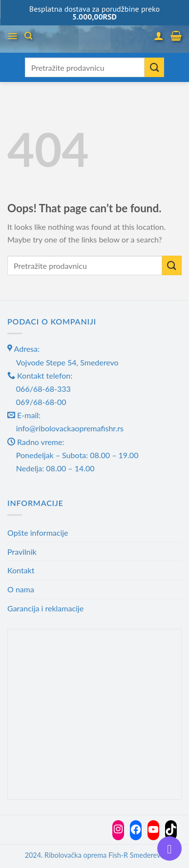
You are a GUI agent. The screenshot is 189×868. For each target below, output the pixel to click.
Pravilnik (22, 552)
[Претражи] (28, 36)
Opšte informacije (38, 533)
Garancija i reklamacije (45, 608)
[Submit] (154, 67)
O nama (21, 589)
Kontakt (21, 570)
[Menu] (12, 36)
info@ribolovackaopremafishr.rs (70, 428)
